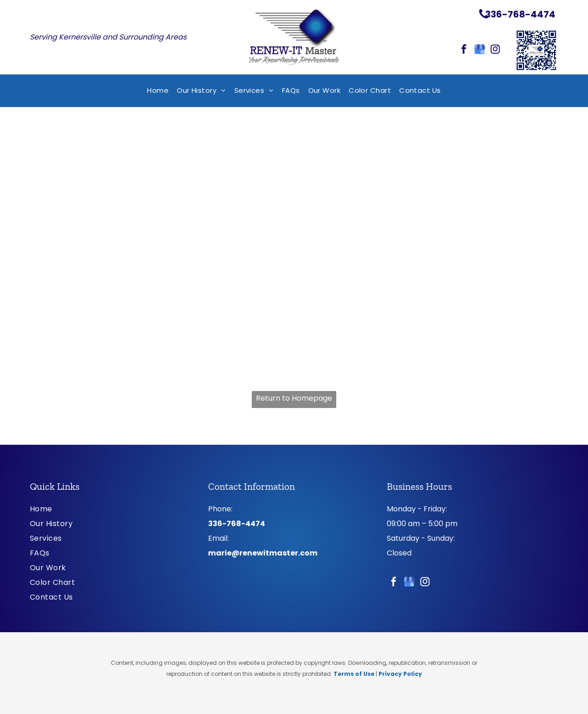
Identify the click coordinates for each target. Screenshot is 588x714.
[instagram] (495, 50)
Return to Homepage (294, 398)
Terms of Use (354, 674)
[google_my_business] (480, 50)
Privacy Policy (400, 674)
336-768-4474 (237, 524)
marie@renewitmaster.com (263, 553)
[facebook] (464, 50)
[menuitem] (158, 91)
